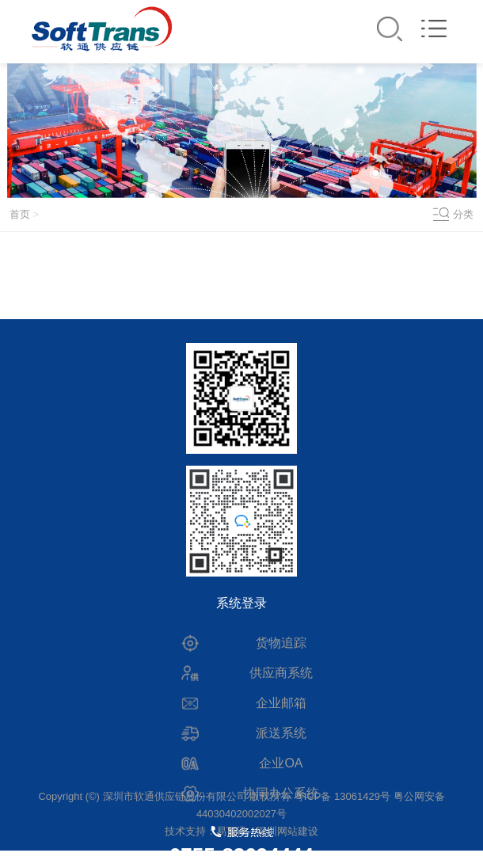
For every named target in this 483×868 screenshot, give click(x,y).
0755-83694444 (241, 855)
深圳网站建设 (287, 831)
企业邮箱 (281, 703)
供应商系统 (281, 673)
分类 (463, 214)
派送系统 (281, 733)
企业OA (281, 763)
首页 (20, 214)
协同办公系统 (281, 793)
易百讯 (232, 831)
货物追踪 (281, 643)
